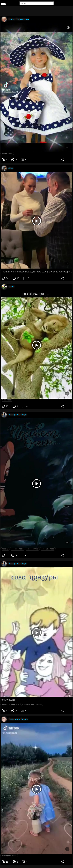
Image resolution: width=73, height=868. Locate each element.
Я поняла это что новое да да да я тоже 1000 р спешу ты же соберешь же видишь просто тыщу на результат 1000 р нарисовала (36, 272)
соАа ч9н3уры (8, 700)
